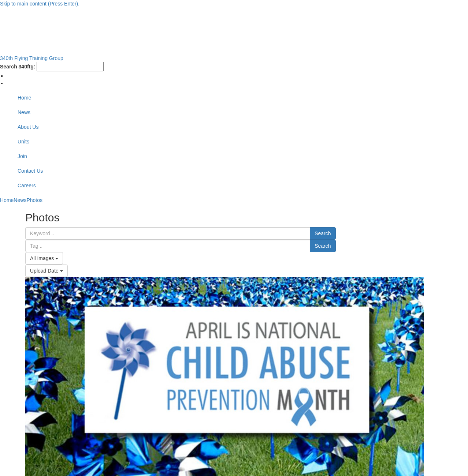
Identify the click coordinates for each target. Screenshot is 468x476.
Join (22, 156)
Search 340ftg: (18, 67)
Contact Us (30, 171)
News (24, 112)
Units (23, 142)
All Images (44, 258)
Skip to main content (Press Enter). (40, 4)
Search (323, 233)
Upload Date (47, 271)
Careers (27, 185)
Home (24, 98)
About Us (28, 127)
